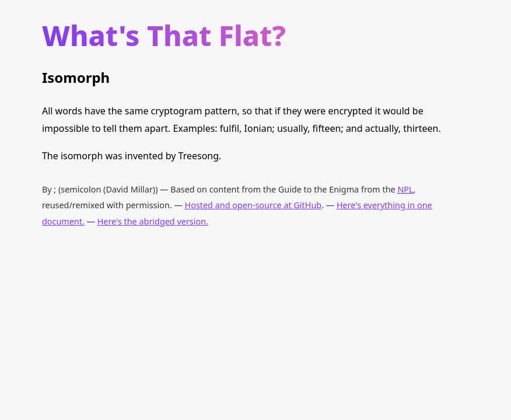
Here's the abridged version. (153, 221)
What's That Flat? (164, 35)
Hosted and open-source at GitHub (253, 205)
